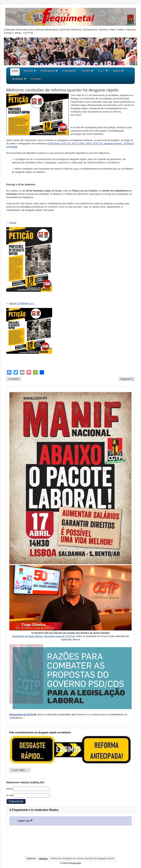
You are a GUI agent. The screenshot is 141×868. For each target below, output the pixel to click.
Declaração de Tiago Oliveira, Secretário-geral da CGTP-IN (44, 636)
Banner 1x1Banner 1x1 (22, 303)
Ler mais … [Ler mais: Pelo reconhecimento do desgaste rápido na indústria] (20, 770)
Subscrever (16, 801)
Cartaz (13, 222)
